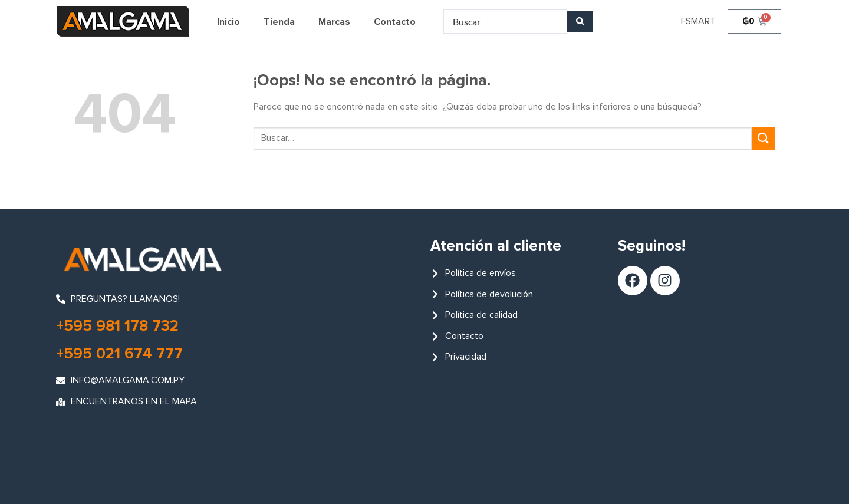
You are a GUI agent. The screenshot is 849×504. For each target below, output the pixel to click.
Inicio (228, 22)
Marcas (334, 22)
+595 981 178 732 (117, 326)
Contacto (395, 22)
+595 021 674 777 (119, 354)
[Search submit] (580, 22)
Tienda (279, 22)
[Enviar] (764, 138)
